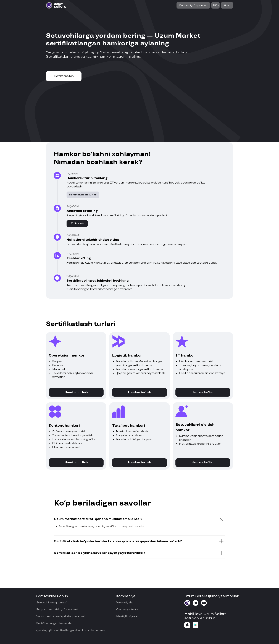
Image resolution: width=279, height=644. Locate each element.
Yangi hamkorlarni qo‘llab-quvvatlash (61, 616)
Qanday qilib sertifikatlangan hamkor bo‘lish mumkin (71, 630)
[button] (64, 76)
